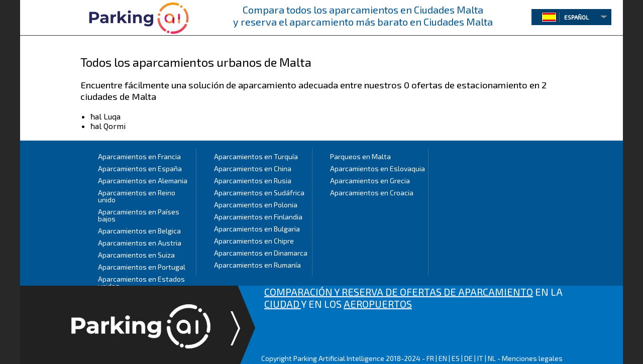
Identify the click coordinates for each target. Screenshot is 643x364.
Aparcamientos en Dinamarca (261, 253)
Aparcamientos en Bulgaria (257, 229)
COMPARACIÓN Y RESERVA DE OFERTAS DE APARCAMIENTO (399, 292)
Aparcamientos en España (140, 168)
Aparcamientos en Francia (139, 156)
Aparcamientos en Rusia (253, 180)
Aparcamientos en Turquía (256, 156)
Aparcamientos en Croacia (372, 193)
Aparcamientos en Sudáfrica (259, 193)
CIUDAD (283, 304)
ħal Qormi (108, 126)
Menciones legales (532, 358)
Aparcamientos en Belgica (139, 231)
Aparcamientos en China (253, 168)
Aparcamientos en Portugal (142, 267)
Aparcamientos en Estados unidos (141, 282)
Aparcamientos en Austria (140, 243)
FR (430, 358)
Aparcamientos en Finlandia (258, 217)
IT (480, 358)
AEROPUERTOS (378, 304)
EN (443, 358)
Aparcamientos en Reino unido (137, 196)
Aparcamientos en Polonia (256, 205)
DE (468, 358)
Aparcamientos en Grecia (370, 180)
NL (492, 358)
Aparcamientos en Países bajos (139, 215)
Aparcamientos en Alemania (143, 180)
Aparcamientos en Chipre (254, 241)
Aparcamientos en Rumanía (257, 265)
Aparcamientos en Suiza (136, 255)
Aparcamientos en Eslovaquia (378, 168)
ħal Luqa (105, 116)
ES (456, 358)
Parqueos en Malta (360, 156)
